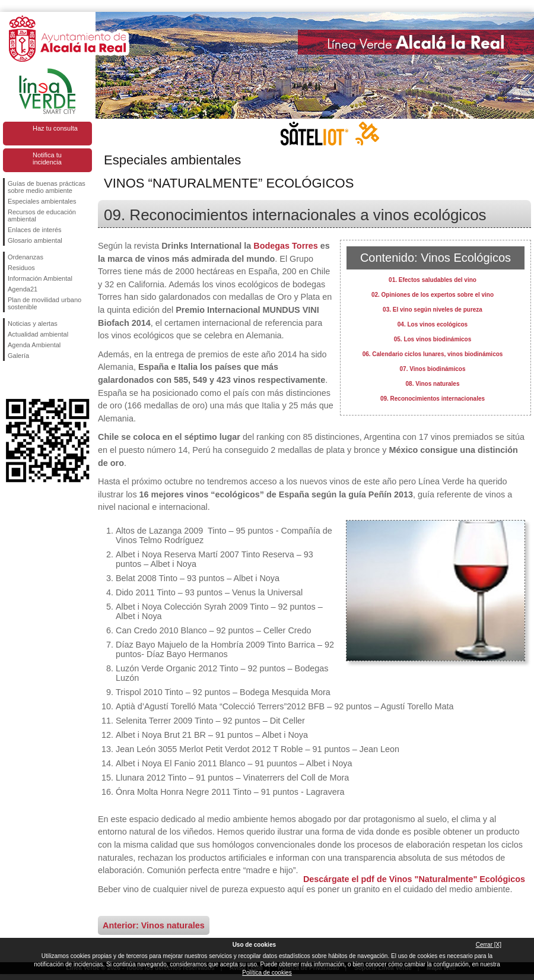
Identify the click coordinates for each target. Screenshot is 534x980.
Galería (18, 356)
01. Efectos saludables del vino (433, 280)
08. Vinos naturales (433, 384)
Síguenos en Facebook (10, 380)
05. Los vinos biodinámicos (433, 339)
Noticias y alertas (33, 324)
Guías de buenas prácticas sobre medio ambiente (47, 187)
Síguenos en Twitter (30, 380)
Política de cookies (267, 973)
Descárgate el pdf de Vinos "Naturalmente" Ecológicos (414, 879)
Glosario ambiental (35, 240)
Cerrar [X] (489, 945)
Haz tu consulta (55, 128)
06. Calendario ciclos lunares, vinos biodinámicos (433, 354)
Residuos (21, 268)
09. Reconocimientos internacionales (433, 399)
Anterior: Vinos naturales (154, 925)
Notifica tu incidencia (47, 158)
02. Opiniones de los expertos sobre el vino (433, 295)
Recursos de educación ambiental (42, 215)
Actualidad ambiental (38, 334)
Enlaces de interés (35, 230)
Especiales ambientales (42, 201)
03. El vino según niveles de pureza (433, 310)
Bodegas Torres (286, 246)
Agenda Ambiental (34, 345)
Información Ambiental (40, 278)
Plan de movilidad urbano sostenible (44, 303)
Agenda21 (23, 289)
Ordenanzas (26, 257)
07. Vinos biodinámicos (433, 369)
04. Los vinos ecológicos (433, 324)
